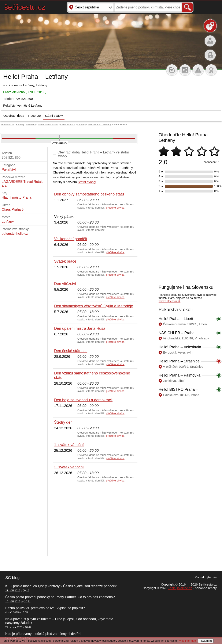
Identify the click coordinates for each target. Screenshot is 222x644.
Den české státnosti (71, 351)
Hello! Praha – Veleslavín (180, 347)
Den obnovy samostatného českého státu (89, 194)
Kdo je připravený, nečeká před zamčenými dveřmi (43, 634)
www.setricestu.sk (169, 301)
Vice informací (188, 641)
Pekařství (31, 125)
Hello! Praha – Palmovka (180, 375)
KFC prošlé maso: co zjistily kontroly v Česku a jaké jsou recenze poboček (61, 586)
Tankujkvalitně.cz (180, 588)
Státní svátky (54, 116)
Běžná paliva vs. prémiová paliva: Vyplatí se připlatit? (45, 608)
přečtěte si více (115, 208)
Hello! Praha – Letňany (100, 125)
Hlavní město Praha (48, 125)
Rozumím (206, 641)
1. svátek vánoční (69, 445)
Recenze (34, 116)
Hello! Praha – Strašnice (179, 361)
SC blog (12, 578)
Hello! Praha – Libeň (176, 319)
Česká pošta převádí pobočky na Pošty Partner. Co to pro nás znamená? (60, 597)
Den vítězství (65, 284)
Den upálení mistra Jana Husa (80, 328)
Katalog (20, 125)
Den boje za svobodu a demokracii (83, 400)
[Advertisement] (95, 519)
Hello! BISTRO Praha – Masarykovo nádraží (178, 392)
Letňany (82, 125)
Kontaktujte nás (206, 577)
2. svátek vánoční (69, 467)
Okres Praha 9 (68, 125)
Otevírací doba (14, 116)
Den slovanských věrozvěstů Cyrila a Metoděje (94, 306)
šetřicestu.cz (25, 7)
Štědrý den (63, 422)
